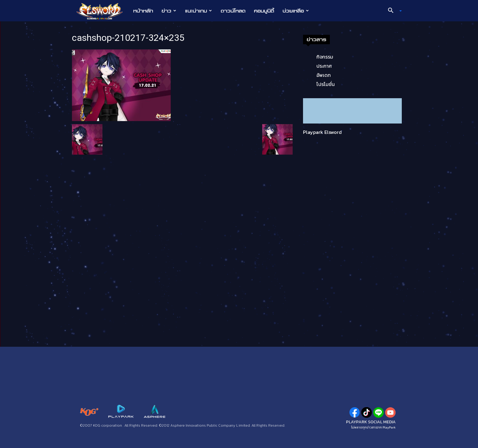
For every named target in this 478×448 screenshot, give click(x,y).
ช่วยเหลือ (296, 11)
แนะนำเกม (198, 11)
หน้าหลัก (143, 11)
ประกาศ (324, 66)
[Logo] (103, 11)
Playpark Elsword (322, 132)
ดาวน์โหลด (233, 11)
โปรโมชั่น (326, 84)
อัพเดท (324, 75)
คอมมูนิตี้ (264, 11)
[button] (393, 11)
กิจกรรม (325, 57)
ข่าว (169, 11)
